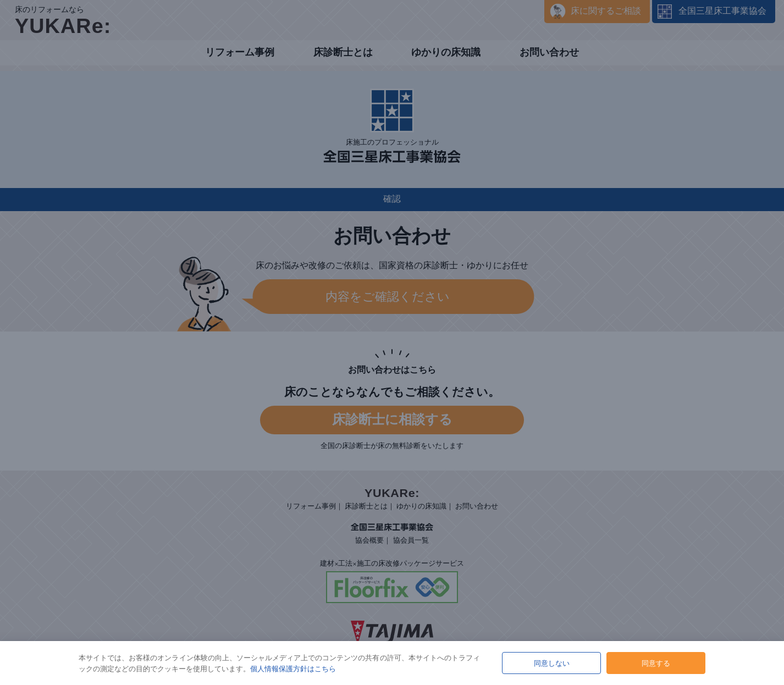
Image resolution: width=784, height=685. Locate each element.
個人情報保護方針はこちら (293, 669)
